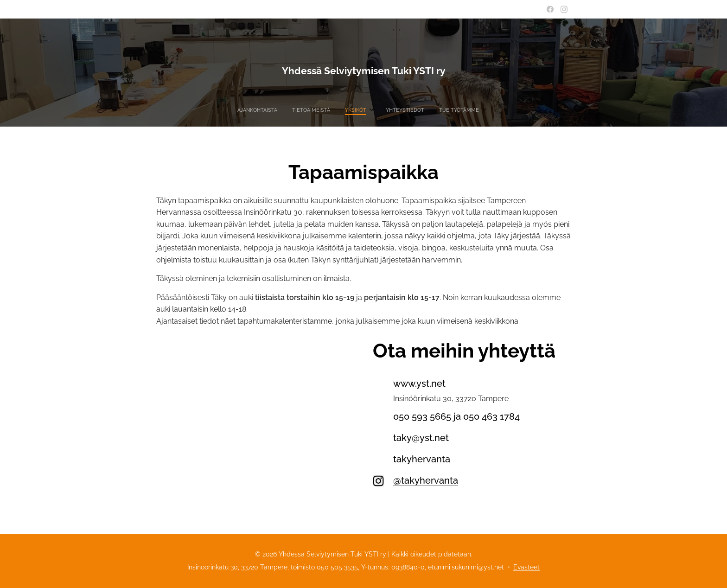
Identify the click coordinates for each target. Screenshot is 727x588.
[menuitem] (330, 110)
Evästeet (526, 567)
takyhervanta (422, 459)
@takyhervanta (426, 480)
